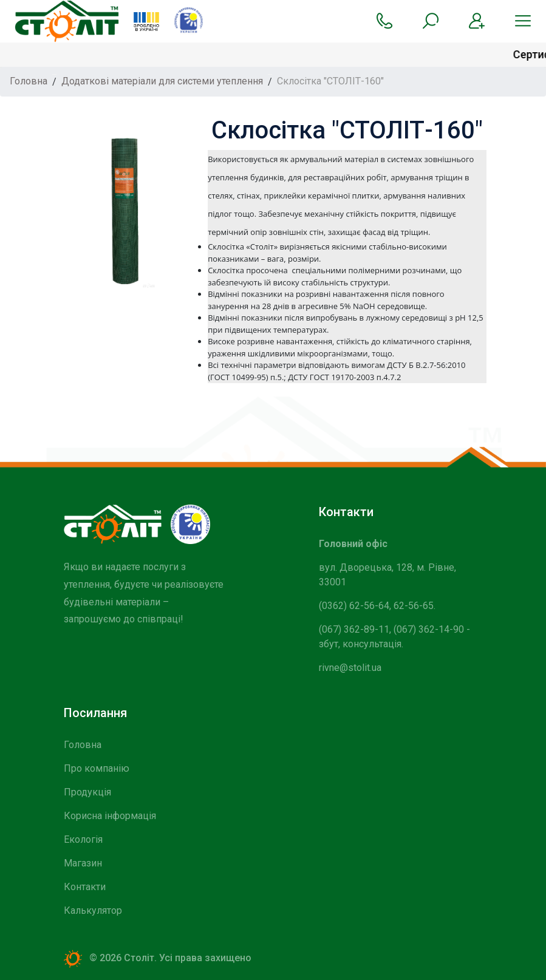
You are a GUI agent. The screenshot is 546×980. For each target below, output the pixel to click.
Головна (83, 745)
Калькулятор (93, 910)
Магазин (83, 863)
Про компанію (97, 768)
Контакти (85, 887)
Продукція (87, 792)
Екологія (83, 839)
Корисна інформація (110, 816)
